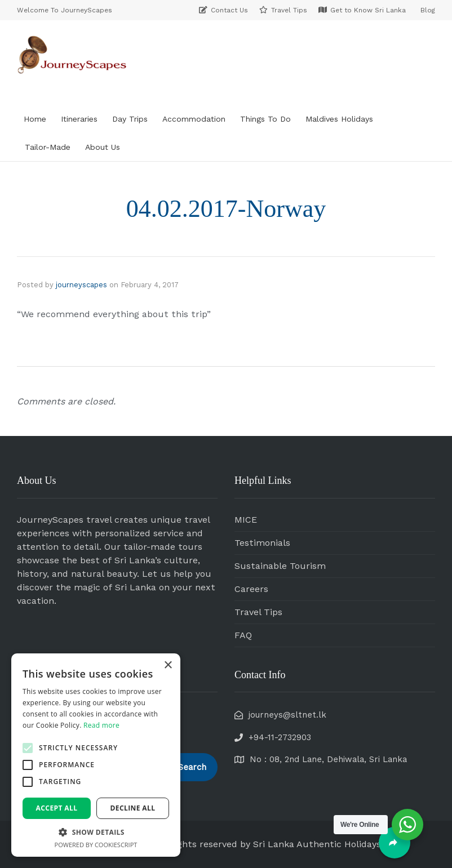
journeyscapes (81, 285)
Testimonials (262, 543)
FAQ (243, 635)
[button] (28, 748)
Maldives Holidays (339, 119)
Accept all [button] (57, 808)
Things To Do (265, 119)
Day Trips (130, 119)
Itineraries (79, 119)
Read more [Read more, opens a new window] (101, 725)
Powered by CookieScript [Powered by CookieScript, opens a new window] (96, 845)
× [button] (168, 666)
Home (35, 119)
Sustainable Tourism (280, 566)
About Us (103, 147)
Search (192, 767)
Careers (251, 589)
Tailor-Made (48, 147)
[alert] (96, 755)
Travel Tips (258, 612)
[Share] (395, 843)
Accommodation (194, 119)
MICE (246, 520)
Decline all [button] (133, 808)
